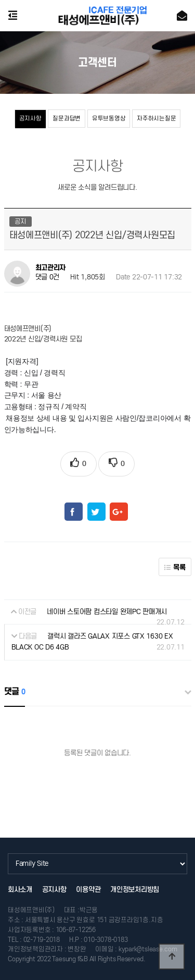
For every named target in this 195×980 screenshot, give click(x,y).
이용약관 (88, 890)
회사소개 (20, 890)
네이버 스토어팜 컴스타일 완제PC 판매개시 (107, 612)
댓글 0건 (48, 277)
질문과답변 (67, 118)
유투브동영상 (109, 118)
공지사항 (30, 118)
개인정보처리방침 (135, 890)
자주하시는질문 (156, 118)
